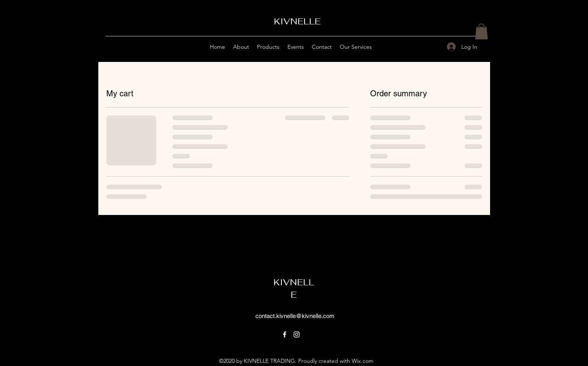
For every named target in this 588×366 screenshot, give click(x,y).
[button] (481, 31)
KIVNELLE (297, 21)
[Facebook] (285, 334)
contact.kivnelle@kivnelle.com (295, 316)
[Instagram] (297, 334)
